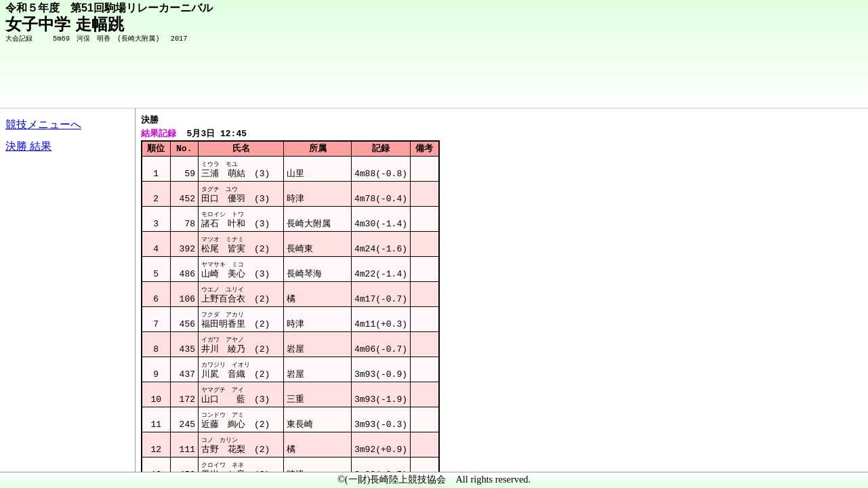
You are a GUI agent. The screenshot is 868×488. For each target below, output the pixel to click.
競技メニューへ (43, 124)
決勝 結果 (28, 146)
